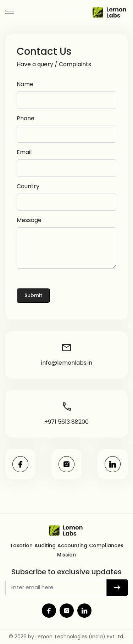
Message (29, 220)
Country (28, 186)
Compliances (106, 545)
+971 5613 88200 (66, 413)
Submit (33, 295)
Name (25, 84)
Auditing (45, 545)
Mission (66, 555)
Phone (26, 118)
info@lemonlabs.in (67, 354)
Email (24, 152)
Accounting (72, 545)
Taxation (21, 545)
